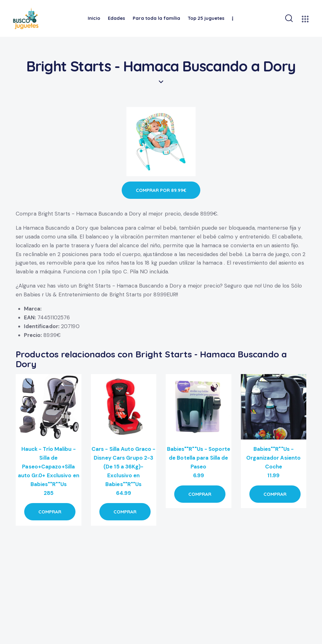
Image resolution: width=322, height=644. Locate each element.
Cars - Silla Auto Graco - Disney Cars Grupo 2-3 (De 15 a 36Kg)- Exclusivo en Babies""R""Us (124, 467)
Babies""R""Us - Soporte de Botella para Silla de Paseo (199, 458)
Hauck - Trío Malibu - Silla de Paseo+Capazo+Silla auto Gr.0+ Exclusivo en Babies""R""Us (49, 467)
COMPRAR (50, 512)
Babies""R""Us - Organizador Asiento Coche (273, 458)
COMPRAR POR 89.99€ (161, 190)
